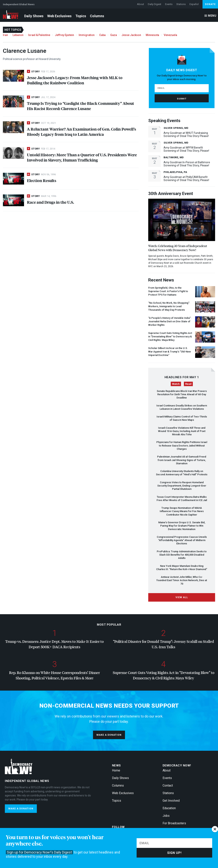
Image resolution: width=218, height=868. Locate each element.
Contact (168, 785)
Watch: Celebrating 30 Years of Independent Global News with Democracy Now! (178, 248)
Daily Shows (34, 16)
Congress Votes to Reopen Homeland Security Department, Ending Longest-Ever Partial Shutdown (182, 486)
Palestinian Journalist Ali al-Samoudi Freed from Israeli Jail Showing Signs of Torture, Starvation (182, 460)
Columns (97, 16)
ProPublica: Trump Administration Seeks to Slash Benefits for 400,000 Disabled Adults (182, 555)
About (140, 4)
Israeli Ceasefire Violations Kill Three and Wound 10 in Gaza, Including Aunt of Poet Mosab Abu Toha (182, 431)
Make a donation (109, 735)
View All (182, 597)
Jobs (166, 816)
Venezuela (170, 35)
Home (116, 770)
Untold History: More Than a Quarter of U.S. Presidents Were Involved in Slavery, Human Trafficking (82, 157)
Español (194, 4)
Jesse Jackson (131, 35)
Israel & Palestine (39, 35)
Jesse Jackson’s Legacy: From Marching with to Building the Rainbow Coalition (75, 80)
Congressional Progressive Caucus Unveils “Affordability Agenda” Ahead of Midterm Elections (182, 540)
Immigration (87, 35)
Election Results (42, 180)
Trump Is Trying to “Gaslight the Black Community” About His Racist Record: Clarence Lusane (81, 106)
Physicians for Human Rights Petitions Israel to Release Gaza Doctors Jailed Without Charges (182, 446)
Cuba (102, 35)
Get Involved (171, 801)
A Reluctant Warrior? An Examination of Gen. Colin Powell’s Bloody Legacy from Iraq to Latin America (81, 132)
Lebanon (18, 35)
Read (188, 384)
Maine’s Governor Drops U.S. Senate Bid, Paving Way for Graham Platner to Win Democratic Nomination (182, 526)
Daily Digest (155, 4)
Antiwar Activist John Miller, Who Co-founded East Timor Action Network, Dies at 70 (182, 580)
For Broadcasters (174, 823)
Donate (210, 4)
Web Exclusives (59, 16)
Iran (5, 35)
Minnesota (152, 35)
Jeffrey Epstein (64, 35)
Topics (81, 16)
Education (169, 808)
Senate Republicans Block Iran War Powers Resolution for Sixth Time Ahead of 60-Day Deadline (182, 394)
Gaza (114, 35)
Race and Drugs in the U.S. (50, 202)
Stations (181, 4)
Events (169, 4)
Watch (176, 384)
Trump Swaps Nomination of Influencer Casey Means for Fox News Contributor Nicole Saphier (182, 511)
